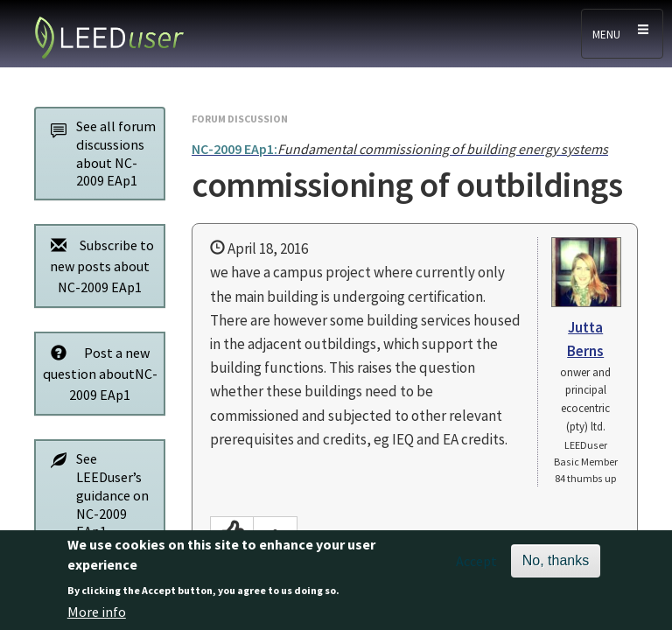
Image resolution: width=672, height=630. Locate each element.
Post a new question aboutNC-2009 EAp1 (99, 373)
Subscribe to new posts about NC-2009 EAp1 (98, 266)
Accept (476, 570)
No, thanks (556, 570)
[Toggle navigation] (622, 34)
